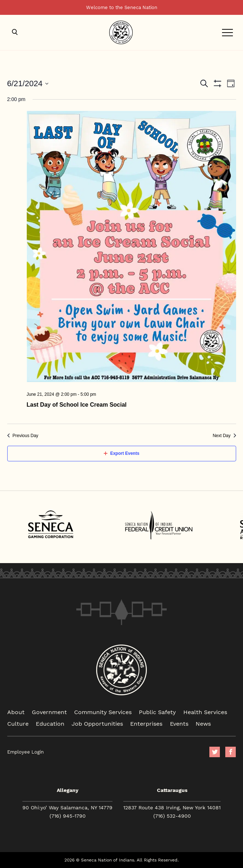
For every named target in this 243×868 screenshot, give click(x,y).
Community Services (103, 712)
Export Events (122, 453)
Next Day (224, 436)
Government (49, 712)
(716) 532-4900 (172, 816)
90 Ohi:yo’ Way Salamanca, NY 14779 (67, 808)
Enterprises (146, 723)
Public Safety (157, 712)
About (16, 712)
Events (179, 723)
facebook (231, 752)
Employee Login (25, 752)
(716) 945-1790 (68, 816)
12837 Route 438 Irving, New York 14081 (172, 808)
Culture (18, 723)
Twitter (215, 752)
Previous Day (23, 436)
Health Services (205, 712)
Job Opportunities (97, 723)
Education (50, 723)
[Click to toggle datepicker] (28, 83)
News (203, 723)
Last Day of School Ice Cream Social (77, 405)
